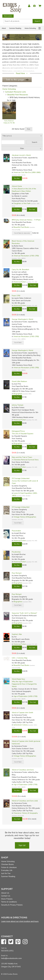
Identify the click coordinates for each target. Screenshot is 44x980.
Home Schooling (30, 28)
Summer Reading (15, 28)
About (4, 28)
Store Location (8, 16)
